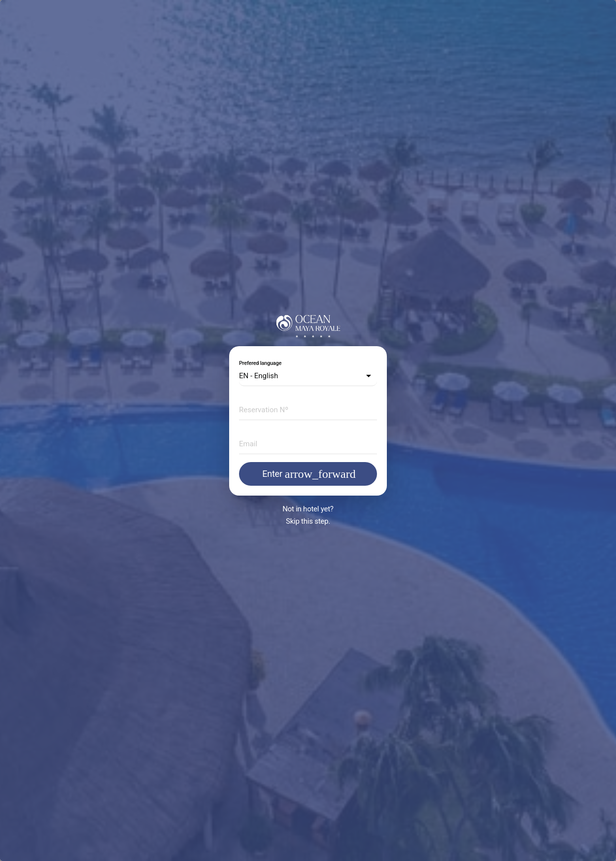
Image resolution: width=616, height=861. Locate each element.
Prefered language (260, 363)
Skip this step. (308, 521)
